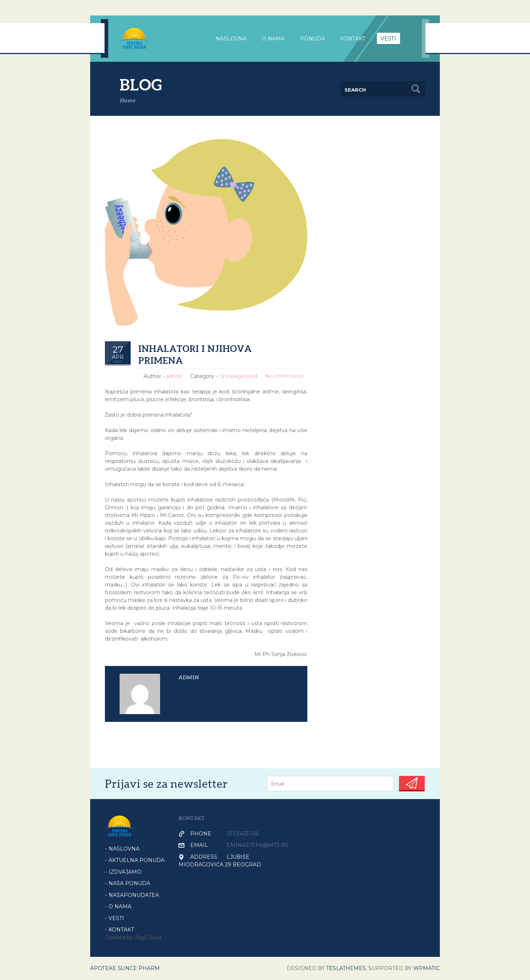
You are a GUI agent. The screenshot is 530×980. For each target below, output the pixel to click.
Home (128, 100)
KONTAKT (121, 930)
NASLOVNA (231, 39)
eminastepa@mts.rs (257, 845)
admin (174, 376)
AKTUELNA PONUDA (137, 860)
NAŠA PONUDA (129, 883)
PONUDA (313, 39)
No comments (284, 376)
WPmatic (426, 968)
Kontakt (354, 39)
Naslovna (124, 849)
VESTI (389, 39)
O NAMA (120, 906)
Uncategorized (238, 376)
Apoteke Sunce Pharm (125, 968)
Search (416, 89)
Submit (412, 783)
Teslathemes (345, 968)
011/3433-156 (243, 834)
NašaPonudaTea (134, 895)
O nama (273, 39)
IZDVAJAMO (125, 872)
